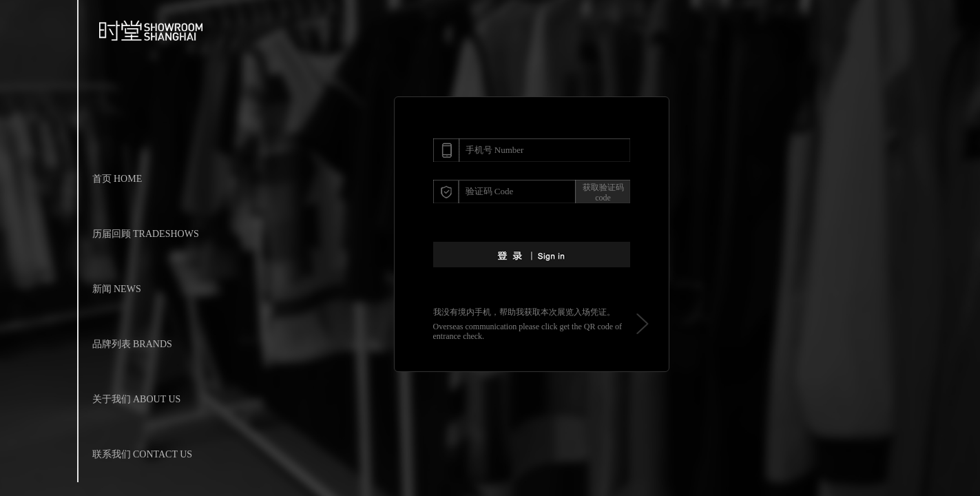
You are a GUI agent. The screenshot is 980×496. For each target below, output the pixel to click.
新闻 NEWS (117, 289)
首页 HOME (117, 179)
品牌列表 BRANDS (132, 344)
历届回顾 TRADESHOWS (146, 234)
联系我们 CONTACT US (143, 454)
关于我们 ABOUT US (137, 399)
